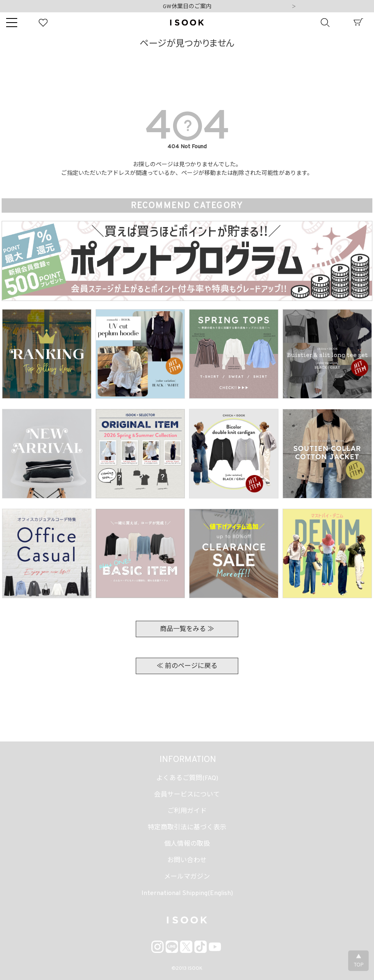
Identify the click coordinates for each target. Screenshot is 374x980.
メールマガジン (187, 877)
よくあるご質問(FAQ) (187, 778)
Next (294, 7)
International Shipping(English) (187, 893)
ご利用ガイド (187, 811)
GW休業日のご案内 (187, 7)
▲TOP (358, 961)
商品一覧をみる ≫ (187, 629)
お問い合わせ (187, 861)
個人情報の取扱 (187, 844)
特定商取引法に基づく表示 (187, 828)
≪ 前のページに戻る (187, 666)
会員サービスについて (187, 795)
